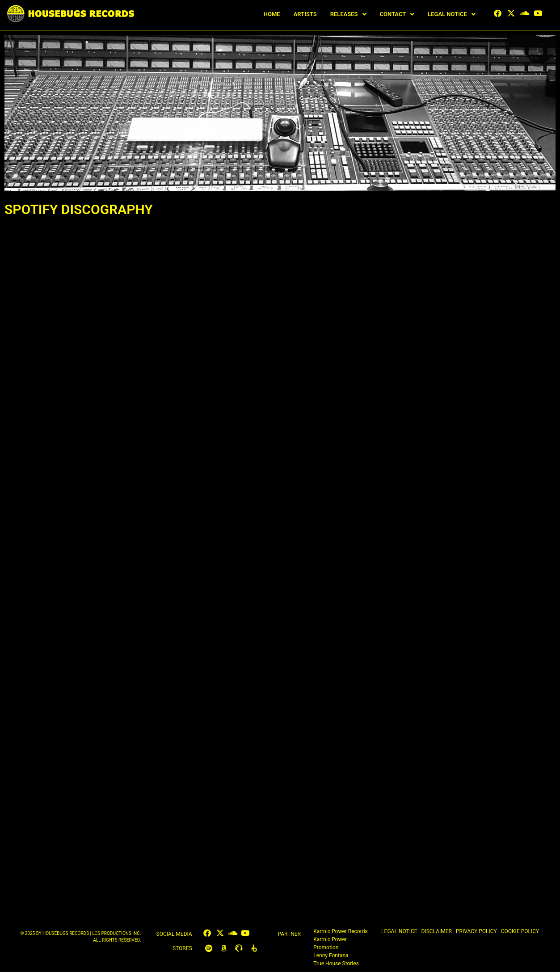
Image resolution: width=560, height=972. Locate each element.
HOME (272, 14)
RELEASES (348, 14)
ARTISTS (305, 14)
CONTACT (397, 14)
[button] (348, 14)
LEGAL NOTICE (452, 14)
